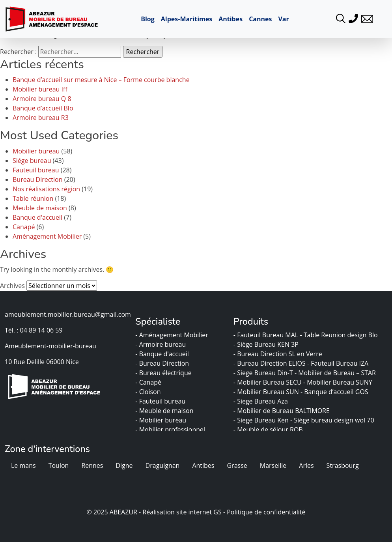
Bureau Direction (38, 179)
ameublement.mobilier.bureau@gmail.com (68, 314)
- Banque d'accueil (163, 354)
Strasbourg (343, 465)
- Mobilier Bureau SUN (267, 392)
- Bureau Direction (163, 363)
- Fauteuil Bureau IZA (339, 363)
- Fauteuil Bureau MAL (267, 335)
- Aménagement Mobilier (173, 335)
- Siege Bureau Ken (262, 420)
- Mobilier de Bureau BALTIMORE (282, 411)
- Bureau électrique (164, 373)
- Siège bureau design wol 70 (333, 420)
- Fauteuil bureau (161, 401)
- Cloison (149, 392)
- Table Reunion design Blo (339, 335)
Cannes (260, 19)
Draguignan (163, 465)
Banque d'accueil (37, 217)
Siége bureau (32, 161)
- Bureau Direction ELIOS (270, 363)
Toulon (59, 465)
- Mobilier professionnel (171, 430)
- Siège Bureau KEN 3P (267, 344)
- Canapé (149, 382)
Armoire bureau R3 (41, 118)
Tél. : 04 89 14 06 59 (34, 330)
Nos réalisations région (46, 189)
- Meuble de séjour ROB (269, 430)
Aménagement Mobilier (47, 236)
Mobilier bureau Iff (40, 89)
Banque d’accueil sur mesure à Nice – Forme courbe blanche (101, 80)
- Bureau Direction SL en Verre (279, 354)
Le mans (23, 465)
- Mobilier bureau (161, 420)
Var (283, 19)
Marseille (273, 465)
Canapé (24, 227)
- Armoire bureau (161, 344)
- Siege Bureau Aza (261, 401)
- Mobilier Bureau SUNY (339, 382)
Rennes (92, 465)
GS (217, 512)
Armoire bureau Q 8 (42, 99)
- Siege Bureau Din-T (264, 373)
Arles (306, 465)
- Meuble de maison (165, 411)
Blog (148, 19)
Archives (12, 286)
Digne (124, 465)
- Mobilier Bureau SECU (268, 382)
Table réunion (33, 198)
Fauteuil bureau (36, 170)
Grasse (237, 465)
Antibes (231, 19)
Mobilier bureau (36, 151)
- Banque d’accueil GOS (335, 392)
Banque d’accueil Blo (43, 108)
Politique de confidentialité (266, 512)
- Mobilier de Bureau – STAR (336, 373)
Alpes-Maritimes (187, 19)
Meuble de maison (40, 208)
